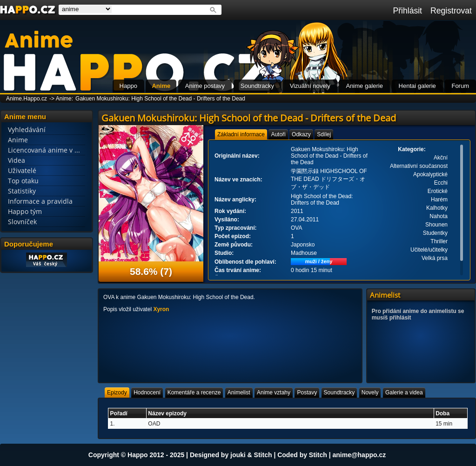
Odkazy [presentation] (301, 134)
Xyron (161, 309)
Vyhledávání (27, 130)
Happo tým (25, 211)
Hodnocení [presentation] (147, 393)
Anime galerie (364, 86)
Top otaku (23, 181)
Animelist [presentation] (239, 393)
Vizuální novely (310, 86)
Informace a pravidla (40, 201)
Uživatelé (22, 170)
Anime (161, 86)
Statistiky (22, 191)
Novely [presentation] (370, 393)
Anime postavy (205, 86)
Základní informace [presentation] (241, 134)
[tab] (241, 134)
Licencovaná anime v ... (44, 150)
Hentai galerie (417, 86)
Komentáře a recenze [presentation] (194, 393)
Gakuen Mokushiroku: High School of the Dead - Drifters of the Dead (160, 99)
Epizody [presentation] (117, 393)
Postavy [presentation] (307, 393)
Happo (128, 86)
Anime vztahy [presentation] (274, 393)
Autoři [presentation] (278, 134)
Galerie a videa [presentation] (404, 393)
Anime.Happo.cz (27, 99)
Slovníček (22, 222)
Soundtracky (257, 86)
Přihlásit (407, 11)
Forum (460, 86)
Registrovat (451, 11)
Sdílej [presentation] (324, 134)
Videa (17, 160)
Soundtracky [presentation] (339, 393)
